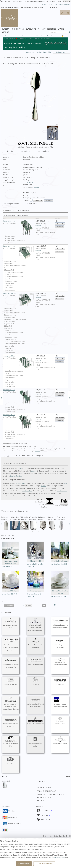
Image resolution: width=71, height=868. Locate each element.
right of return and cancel (51, 794)
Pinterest (45, 820)
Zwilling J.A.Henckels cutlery (35, 742)
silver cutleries (9, 36)
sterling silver (27, 491)
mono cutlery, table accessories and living (60, 702)
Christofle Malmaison (60, 552)
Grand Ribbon (52, 7)
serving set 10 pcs (19, 356)
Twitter (44, 815)
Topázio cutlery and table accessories (60, 643)
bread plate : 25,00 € (59, 596)
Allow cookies (24, 864)
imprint (40, 801)
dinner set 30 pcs (19, 415)
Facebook (45, 811)
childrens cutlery (25, 36)
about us (54, 4)
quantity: (26, 200)
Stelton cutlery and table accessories (11, 722)
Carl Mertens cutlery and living (11, 742)
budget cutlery (27, 39)
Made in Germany (55, 36)
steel (65, 483)
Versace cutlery (60, 721)
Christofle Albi (35, 552)
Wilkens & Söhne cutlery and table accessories (11, 663)
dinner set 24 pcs (19, 221)
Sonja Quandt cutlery (60, 661)
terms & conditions (46, 791)
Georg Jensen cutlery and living (11, 623)
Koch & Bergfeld (28, 7)
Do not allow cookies (44, 864)
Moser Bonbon (35, 582)
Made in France (10, 39)
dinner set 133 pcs (19, 293)
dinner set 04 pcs (19, 390)
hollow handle (21, 483)
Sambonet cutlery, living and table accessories (35, 702)
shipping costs (44, 788)
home (3, 7)
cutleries (9, 7)
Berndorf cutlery (60, 681)
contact (41, 781)
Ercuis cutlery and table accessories (35, 643)
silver (20, 468)
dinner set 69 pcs (19, 246)
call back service (64, 4)
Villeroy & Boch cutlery (60, 740)
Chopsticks (40, 36)
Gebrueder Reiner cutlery (11, 681)
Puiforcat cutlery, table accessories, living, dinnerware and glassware (35, 625)
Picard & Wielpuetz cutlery (35, 721)
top (67, 776)
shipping (36, 188)
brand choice (18, 7)
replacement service (44, 39)
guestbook (46, 4)
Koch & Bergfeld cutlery (35, 661)
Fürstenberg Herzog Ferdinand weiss (11, 553)
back (4, 776)
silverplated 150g (45, 52)
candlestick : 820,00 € (59, 564)
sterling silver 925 (41, 7)
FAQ (38, 785)
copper (34, 471)
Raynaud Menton (11, 582)
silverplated (29, 182)
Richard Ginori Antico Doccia (60, 583)
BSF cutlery (11, 760)
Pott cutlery (35, 681)
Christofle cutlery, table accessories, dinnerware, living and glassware (11, 644)
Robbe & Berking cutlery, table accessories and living (60, 623)
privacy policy (44, 798)
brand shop (30, 52)
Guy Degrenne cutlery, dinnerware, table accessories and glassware (11, 703)
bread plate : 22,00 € (9, 594)
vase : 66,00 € (7, 567)
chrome (44, 486)
